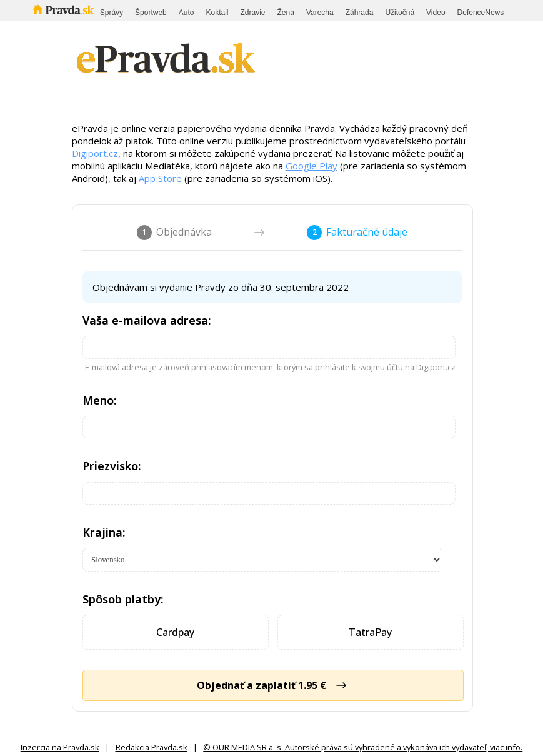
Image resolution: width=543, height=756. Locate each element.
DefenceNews (481, 13)
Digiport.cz (95, 153)
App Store (160, 178)
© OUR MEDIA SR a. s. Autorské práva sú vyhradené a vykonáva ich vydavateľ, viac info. (363, 747)
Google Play (311, 166)
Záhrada (360, 13)
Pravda (63, 10)
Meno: (100, 400)
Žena (286, 13)
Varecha (320, 13)
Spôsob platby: (123, 599)
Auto (187, 13)
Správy (112, 13)
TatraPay (370, 632)
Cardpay (175, 632)
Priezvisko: (112, 466)
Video (436, 13)
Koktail (217, 13)
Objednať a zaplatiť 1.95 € (272, 685)
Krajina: (104, 532)
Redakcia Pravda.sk (152, 747)
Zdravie (253, 13)
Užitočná (400, 13)
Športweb (151, 13)
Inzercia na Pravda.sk (60, 747)
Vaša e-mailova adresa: (147, 320)
